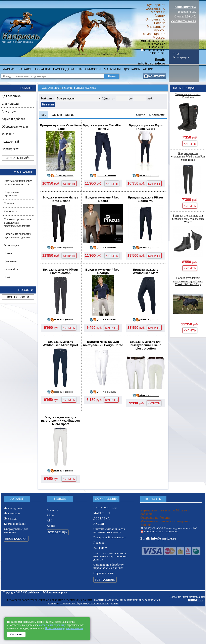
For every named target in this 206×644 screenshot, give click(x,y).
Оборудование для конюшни (15, 130)
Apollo (51, 526)
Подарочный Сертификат (10, 145)
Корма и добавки (13, 119)
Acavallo (52, 510)
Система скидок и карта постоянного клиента (18, 182)
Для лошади (10, 104)
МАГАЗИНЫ (112, 69)
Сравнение (10, 261)
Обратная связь (104, 573)
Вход (176, 53)
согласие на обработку (53, 625)
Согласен (16, 634)
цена (142, 114)
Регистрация (181, 57)
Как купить (10, 211)
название (158, 114)
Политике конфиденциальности (64, 628)
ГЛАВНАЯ (9, 69)
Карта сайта (11, 269)
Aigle (50, 515)
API (49, 521)
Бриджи (67, 88)
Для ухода (9, 111)
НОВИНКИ (43, 69)
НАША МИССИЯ (89, 69)
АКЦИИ (148, 69)
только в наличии (62, 115)
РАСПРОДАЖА (64, 69)
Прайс (7, 277)
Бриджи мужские (85, 88)
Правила (9, 203)
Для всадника (11, 96)
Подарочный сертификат (11, 194)
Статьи (8, 253)
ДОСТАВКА (132, 69)
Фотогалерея (11, 245)
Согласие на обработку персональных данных (17, 236)
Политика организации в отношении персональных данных (17, 223)
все (44, 115)
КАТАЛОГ (25, 69)
